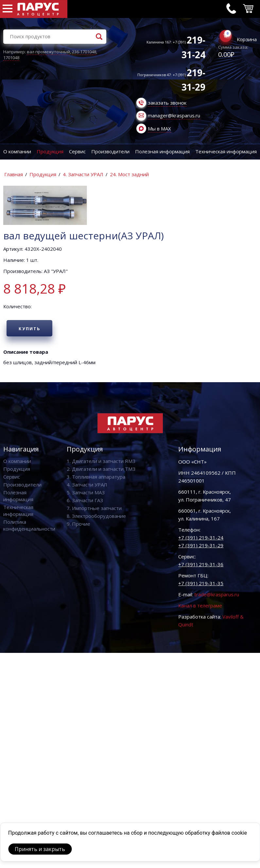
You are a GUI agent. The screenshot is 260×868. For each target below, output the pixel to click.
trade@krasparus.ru (217, 594)
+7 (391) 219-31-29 (201, 545)
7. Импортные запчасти (94, 508)
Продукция (50, 151)
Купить (30, 329)
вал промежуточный (48, 52)
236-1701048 (84, 52)
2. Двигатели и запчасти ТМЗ (101, 469)
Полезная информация (162, 151)
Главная (14, 174)
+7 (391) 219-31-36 (201, 564)
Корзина (247, 39)
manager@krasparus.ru (174, 115)
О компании (17, 151)
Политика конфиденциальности (29, 525)
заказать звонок (167, 103)
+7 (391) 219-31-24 (201, 537)
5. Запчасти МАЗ (86, 492)
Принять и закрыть (40, 849)
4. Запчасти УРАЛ (83, 174)
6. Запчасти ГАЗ (85, 500)
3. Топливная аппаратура (96, 477)
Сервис (77, 151)
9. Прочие (78, 524)
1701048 (11, 58)
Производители (110, 151)
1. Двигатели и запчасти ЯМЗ (101, 461)
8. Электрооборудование (96, 516)
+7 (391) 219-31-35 (201, 583)
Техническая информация (226, 151)
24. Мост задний (129, 174)
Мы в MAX (159, 128)
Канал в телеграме (200, 605)
